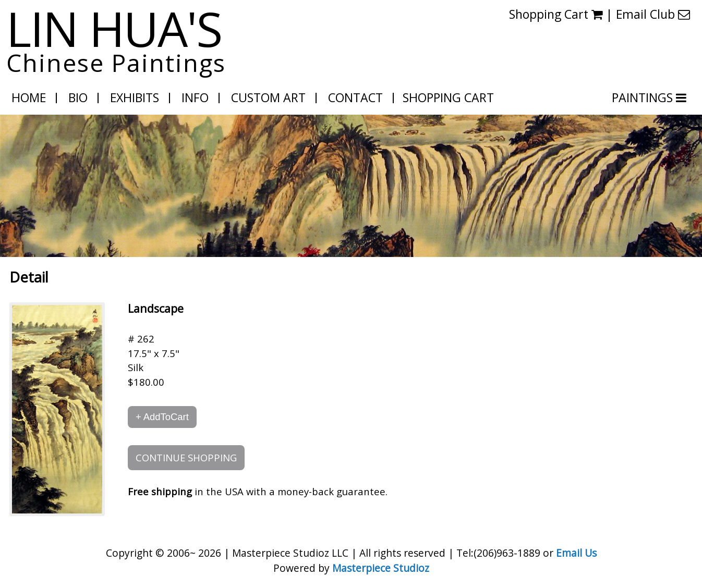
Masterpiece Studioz (381, 568)
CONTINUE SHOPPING (186, 457)
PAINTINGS (644, 97)
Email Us (576, 553)
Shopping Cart (556, 14)
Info (195, 97)
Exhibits (135, 97)
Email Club (653, 14)
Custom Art (268, 97)
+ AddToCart (162, 417)
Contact (355, 97)
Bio (78, 97)
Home (29, 97)
